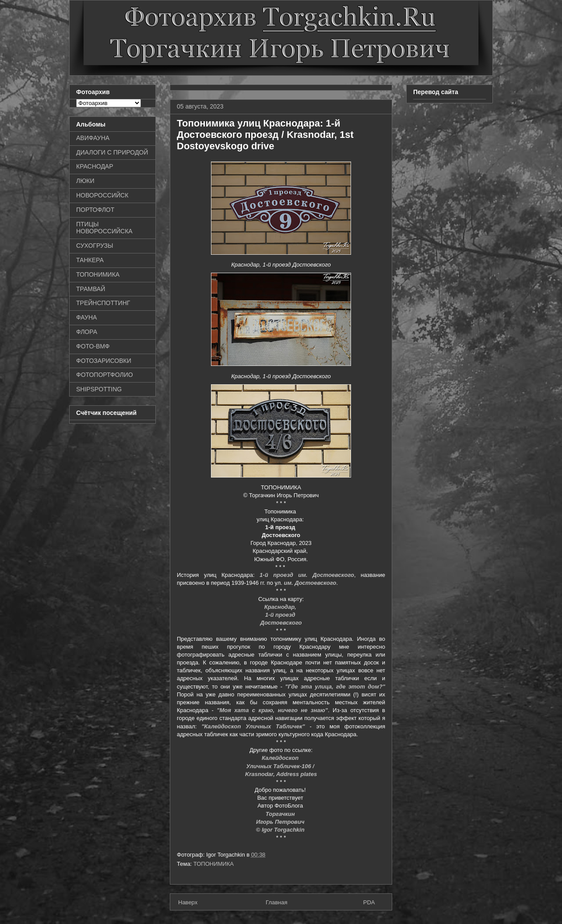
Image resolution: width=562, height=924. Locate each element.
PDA (369, 902)
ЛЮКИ (85, 181)
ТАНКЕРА (90, 260)
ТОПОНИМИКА (214, 864)
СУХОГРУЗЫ (95, 246)
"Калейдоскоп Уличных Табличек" (253, 726)
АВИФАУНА (93, 138)
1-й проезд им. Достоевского (307, 575)
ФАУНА (86, 317)
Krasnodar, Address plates (281, 774)
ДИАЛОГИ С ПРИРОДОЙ (112, 152)
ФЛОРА (87, 332)
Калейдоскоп (281, 758)
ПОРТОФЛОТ (95, 210)
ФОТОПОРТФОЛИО (105, 375)
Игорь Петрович (281, 822)
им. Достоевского (310, 583)
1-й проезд (281, 615)
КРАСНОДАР (95, 166)
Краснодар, (281, 607)
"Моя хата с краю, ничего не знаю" (272, 710)
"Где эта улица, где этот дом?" (335, 687)
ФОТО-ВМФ (93, 346)
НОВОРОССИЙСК (102, 195)
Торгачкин (281, 814)
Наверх (188, 902)
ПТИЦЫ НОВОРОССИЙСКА (104, 228)
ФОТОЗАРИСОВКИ (104, 361)
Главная (276, 902)
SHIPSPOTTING (99, 389)
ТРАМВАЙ (91, 289)
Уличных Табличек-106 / (281, 766)
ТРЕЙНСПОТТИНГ (103, 303)
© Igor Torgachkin (281, 830)
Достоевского (281, 623)
